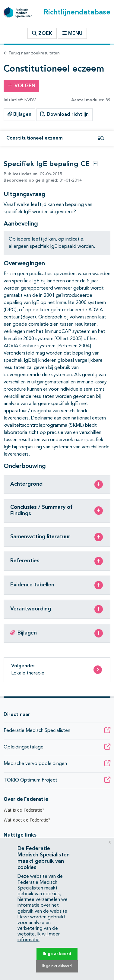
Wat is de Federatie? (24, 810)
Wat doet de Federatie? (27, 820)
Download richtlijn (65, 114)
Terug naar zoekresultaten (32, 53)
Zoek (42, 33)
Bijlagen (19, 114)
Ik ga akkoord (57, 954)
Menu (72, 33)
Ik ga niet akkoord (57, 966)
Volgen (21, 86)
